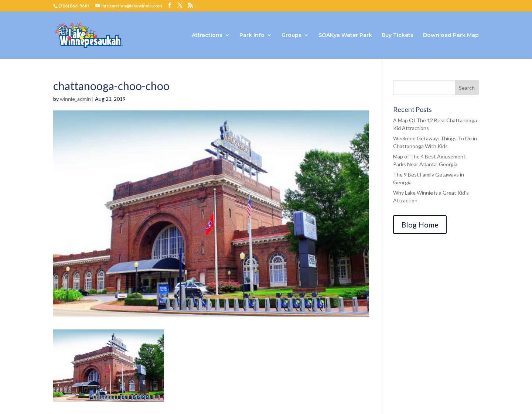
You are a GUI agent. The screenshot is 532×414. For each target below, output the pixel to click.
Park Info (252, 35)
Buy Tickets (398, 35)
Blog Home (420, 225)
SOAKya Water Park (345, 35)
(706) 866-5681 (74, 6)
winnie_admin (75, 99)
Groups (291, 35)
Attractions (207, 35)
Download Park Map (451, 35)
